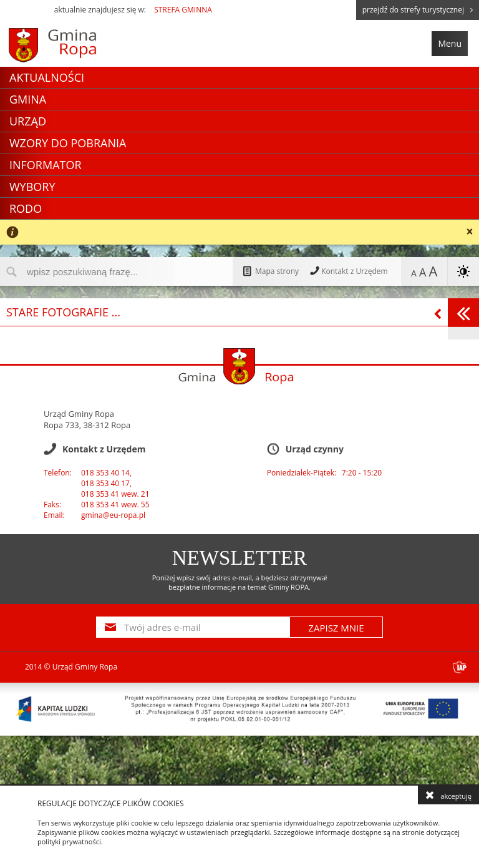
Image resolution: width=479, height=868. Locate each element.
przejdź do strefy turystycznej (418, 10)
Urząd (28, 121)
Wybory (32, 187)
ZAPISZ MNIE (336, 628)
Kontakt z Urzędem (348, 271)
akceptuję (448, 795)
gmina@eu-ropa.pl (113, 515)
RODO (26, 208)
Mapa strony (270, 271)
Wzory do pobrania (68, 143)
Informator (46, 165)
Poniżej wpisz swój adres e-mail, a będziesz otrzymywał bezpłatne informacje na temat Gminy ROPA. (240, 582)
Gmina (28, 99)
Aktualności (47, 77)
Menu (450, 43)
